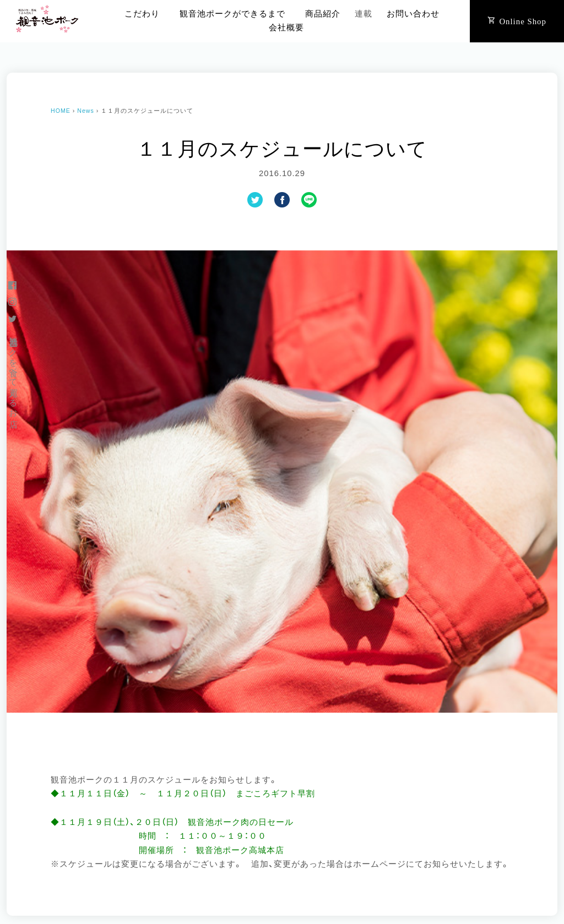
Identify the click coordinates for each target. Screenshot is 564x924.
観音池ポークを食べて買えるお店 (13, 372)
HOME (61, 111)
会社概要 (286, 28)
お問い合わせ (413, 14)
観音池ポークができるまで (232, 14)
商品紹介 (323, 14)
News (86, 111)
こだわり (142, 14)
